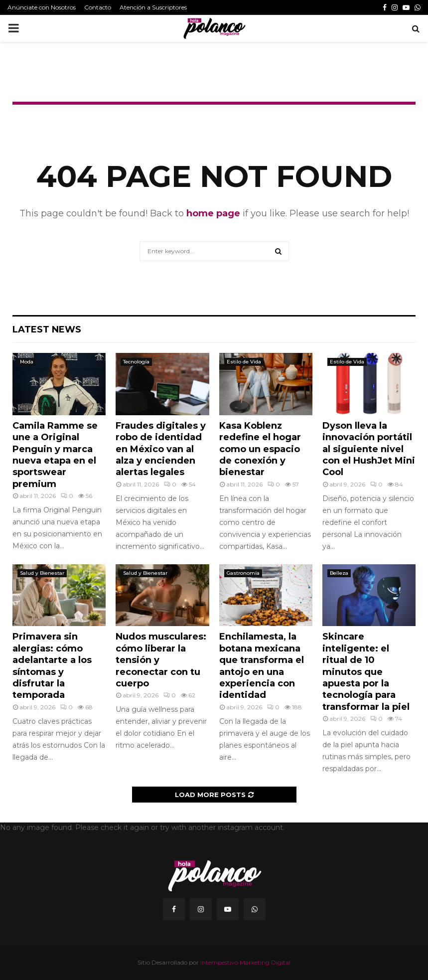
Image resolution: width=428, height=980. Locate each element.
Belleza (339, 573)
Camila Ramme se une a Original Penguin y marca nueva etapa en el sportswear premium (55, 455)
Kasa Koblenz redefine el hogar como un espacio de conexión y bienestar (260, 449)
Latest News (47, 329)
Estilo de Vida (244, 362)
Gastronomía (243, 573)
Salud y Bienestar (42, 573)
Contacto (98, 7)
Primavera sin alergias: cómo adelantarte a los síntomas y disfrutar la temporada (52, 666)
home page (213, 213)
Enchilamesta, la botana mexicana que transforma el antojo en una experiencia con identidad (262, 666)
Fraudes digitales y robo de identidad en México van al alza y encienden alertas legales (161, 449)
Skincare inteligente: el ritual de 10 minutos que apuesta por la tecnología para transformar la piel (366, 671)
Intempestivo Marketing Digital (245, 962)
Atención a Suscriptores (153, 7)
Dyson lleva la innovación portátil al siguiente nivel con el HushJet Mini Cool (369, 449)
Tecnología (136, 362)
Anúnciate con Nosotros (42, 7)
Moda (27, 362)
